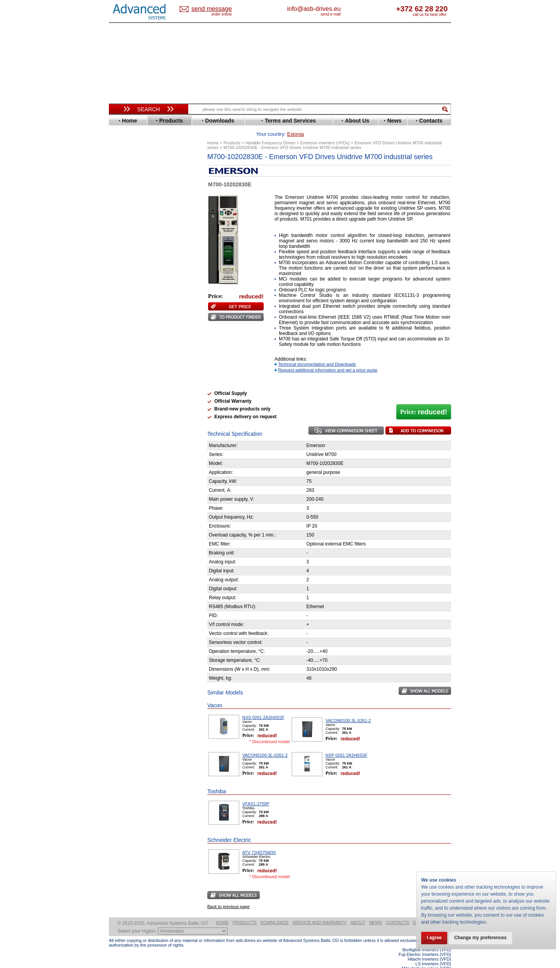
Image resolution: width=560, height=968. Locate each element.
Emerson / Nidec (136, 215)
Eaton (123, 210)
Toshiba (125, 344)
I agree (435, 938)
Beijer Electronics (137, 180)
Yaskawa (126, 367)
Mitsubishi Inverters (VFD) (426, 956)
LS (119, 285)
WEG (122, 355)
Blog (118, 493)
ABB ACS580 (438, 961)
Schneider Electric (138, 326)
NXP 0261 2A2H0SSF (346, 743)
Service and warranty (319, 910)
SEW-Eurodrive (134, 332)
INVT (122, 268)
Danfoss (126, 198)
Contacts (397, 910)
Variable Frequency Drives (144, 163)
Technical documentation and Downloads (317, 352)
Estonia (218, 9)
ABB (121, 169)
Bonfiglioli (128, 186)
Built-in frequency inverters (139, 571)
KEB (121, 274)
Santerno (127, 320)
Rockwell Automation (142, 315)
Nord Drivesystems (139, 297)
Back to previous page (228, 894)
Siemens (126, 338)
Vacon (123, 350)
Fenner (124, 233)
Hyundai (126, 256)
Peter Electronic (135, 406)
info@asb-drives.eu (346, 9)
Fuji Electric (130, 239)
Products (245, 910)
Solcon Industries (137, 417)
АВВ (121, 382)
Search (149, 109)
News (375, 910)
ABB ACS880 (438, 966)
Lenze (123, 280)
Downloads (275, 910)
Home (222, 910)
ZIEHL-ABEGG (133, 361)
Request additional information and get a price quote (328, 358)
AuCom (125, 388)
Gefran (124, 245)
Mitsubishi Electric (138, 291)
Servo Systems (130, 427)
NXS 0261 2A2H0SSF (263, 705)
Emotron (126, 221)
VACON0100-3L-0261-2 (348, 708)
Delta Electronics (136, 204)
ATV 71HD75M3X (259, 840)
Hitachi (124, 250)
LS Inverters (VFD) (433, 952)
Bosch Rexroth (134, 192)
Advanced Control (138, 174)
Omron (124, 303)
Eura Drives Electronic (143, 227)
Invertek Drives (134, 262)
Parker (124, 309)
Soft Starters (128, 376)
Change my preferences (483, 938)
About (358, 910)
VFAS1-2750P (256, 792)
